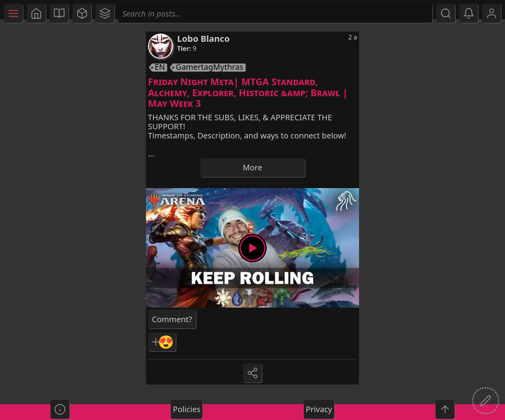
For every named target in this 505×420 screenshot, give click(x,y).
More (252, 167)
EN (160, 67)
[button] (36, 13)
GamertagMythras (209, 67)
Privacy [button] (319, 409)
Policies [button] (187, 409)
